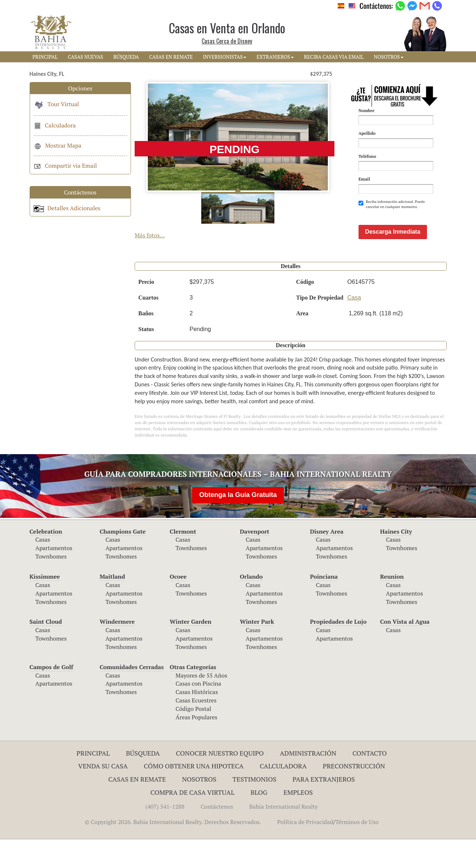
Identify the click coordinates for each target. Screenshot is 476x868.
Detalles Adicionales (67, 208)
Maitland (112, 605)
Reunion (392, 605)
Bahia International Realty (284, 835)
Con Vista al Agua (405, 650)
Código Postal (193, 737)
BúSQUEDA (126, 57)
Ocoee (178, 605)
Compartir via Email (65, 166)
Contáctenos (217, 835)
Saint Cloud (46, 650)
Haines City (396, 560)
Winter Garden (191, 650)
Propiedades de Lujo (338, 650)
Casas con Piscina (198, 712)
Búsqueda (143, 782)
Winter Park (257, 650)
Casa (354, 326)
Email (364, 179)
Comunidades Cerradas (132, 695)
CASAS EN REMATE (171, 57)
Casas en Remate (137, 808)
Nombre (367, 110)
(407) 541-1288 (165, 835)
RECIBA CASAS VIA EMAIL (334, 57)
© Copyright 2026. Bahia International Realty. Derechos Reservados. (173, 850)
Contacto (370, 782)
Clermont (183, 560)
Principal (93, 782)
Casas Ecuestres (196, 729)
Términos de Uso (357, 850)
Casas (43, 568)
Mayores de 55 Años (201, 704)
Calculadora (55, 125)
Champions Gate (123, 560)
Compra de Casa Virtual (192, 821)
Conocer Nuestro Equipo (220, 782)
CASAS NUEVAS (85, 57)
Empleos (298, 821)
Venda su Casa (103, 794)
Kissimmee (45, 605)
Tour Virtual (56, 104)
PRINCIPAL (45, 57)
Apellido (367, 133)
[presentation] (414, 227)
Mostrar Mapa (58, 145)
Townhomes (51, 585)
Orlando (251, 605)
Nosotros (199, 808)
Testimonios (254, 808)
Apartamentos (54, 576)
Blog (259, 821)
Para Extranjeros (324, 808)
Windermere (117, 650)
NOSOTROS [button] (389, 57)
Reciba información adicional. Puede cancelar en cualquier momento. (392, 204)
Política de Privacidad (305, 850)
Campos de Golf (52, 695)
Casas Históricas (197, 720)
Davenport (254, 560)
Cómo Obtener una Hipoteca (194, 794)
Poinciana (324, 605)
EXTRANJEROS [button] (275, 57)
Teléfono (367, 156)
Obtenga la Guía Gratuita (238, 523)
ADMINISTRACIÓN (308, 782)
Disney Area (327, 560)
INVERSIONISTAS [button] (225, 57)
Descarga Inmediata (393, 260)
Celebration (46, 560)
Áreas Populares (196, 746)
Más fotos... (150, 235)
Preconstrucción (354, 794)
